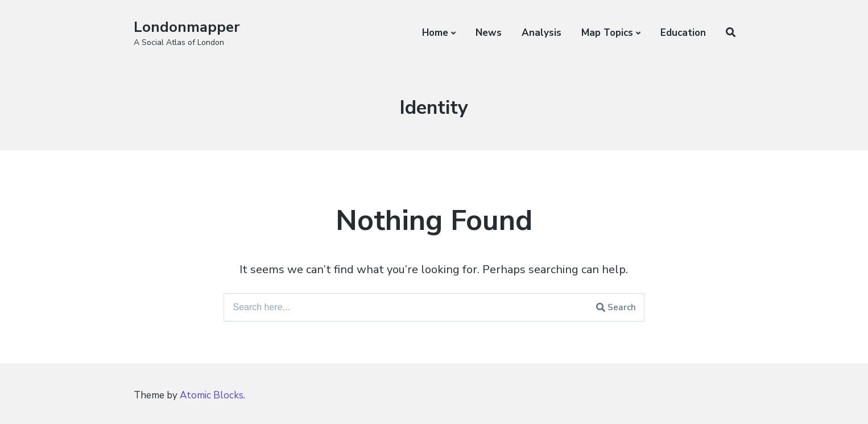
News (489, 33)
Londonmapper (187, 27)
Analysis (542, 33)
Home (435, 33)
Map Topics (607, 33)
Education (683, 33)
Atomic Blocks (212, 395)
